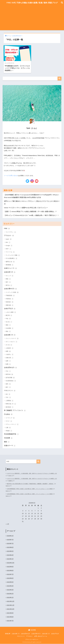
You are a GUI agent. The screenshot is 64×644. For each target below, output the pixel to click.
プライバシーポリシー (32, 640)
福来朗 (14, 481)
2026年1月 (10, 536)
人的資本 (10, 348)
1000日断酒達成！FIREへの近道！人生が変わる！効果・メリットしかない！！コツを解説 (31, 489)
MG (8, 394)
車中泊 (9, 285)
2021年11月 (11, 605)
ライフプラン (11, 232)
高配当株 (10, 305)
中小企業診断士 (12, 258)
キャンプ (10, 276)
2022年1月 (10, 598)
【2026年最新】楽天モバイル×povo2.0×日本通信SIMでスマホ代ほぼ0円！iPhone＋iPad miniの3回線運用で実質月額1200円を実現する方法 (32, 196)
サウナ (9, 421)
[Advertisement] (32, 18)
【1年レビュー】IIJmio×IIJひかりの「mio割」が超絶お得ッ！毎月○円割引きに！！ (32, 215)
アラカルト (9, 235)
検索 (59, 78)
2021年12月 (11, 602)
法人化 (9, 322)
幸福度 (9, 431)
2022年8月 (10, 571)
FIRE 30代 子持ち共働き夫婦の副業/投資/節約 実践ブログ (32, 3)
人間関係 (10, 401)
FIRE (7, 228)
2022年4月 (10, 586)
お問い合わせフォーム (41, 636)
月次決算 (8, 438)
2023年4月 (10, 555)
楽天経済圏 (10, 377)
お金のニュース (11, 268)
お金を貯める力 (11, 367)
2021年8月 (10, 617)
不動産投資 (10, 295)
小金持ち (10, 354)
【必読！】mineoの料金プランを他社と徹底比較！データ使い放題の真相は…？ (30, 211)
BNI (8, 242)
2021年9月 (10, 613)
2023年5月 (10, 551)
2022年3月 (10, 590)
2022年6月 (10, 578)
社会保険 (10, 328)
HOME (32, 630)
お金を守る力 (10, 309)
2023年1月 (10, 559)
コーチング (10, 418)
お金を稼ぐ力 (10, 335)
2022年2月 (10, 594)
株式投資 (10, 407)
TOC (8, 397)
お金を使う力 (10, 272)
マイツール (10, 252)
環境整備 (10, 265)
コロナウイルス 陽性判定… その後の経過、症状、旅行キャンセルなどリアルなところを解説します (31, 474)
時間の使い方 (11, 404)
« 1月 (7, 524)
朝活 (7, 442)
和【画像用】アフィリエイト (15, 410)
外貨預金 (10, 299)
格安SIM (10, 374)
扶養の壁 (10, 358)
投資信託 (10, 302)
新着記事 (8, 634)
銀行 (8, 387)
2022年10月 (11, 563)
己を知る (8, 414)
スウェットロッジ (12, 424)
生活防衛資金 (11, 381)
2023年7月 (10, 544)
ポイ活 (9, 345)
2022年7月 (10, 575)
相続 (8, 325)
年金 (8, 319)
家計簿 (9, 315)
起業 (8, 361)
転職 (8, 364)
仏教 (8, 428)
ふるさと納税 (11, 312)
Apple (9, 239)
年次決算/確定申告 (11, 434)
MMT (9, 249)
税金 (8, 331)
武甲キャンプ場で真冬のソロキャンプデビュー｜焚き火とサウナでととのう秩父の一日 (32, 202)
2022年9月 (10, 567)
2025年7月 (10, 540)
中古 (8, 371)
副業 (8, 351)
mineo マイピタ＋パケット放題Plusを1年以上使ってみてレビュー (26, 207)
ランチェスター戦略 (13, 255)
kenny (14, 476)
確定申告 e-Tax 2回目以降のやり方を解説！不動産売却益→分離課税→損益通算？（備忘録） (32, 484)
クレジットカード (12, 338)
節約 (8, 384)
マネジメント (10, 391)
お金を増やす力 (11, 289)
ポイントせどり (12, 342)
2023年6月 (10, 547)
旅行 (8, 282)
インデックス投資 (12, 292)
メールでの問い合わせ (11, 175)
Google (9, 245)
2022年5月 (10, 582)
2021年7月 (10, 621)
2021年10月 (11, 609)
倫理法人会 (10, 261)
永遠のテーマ (10, 446)
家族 (8, 279)
